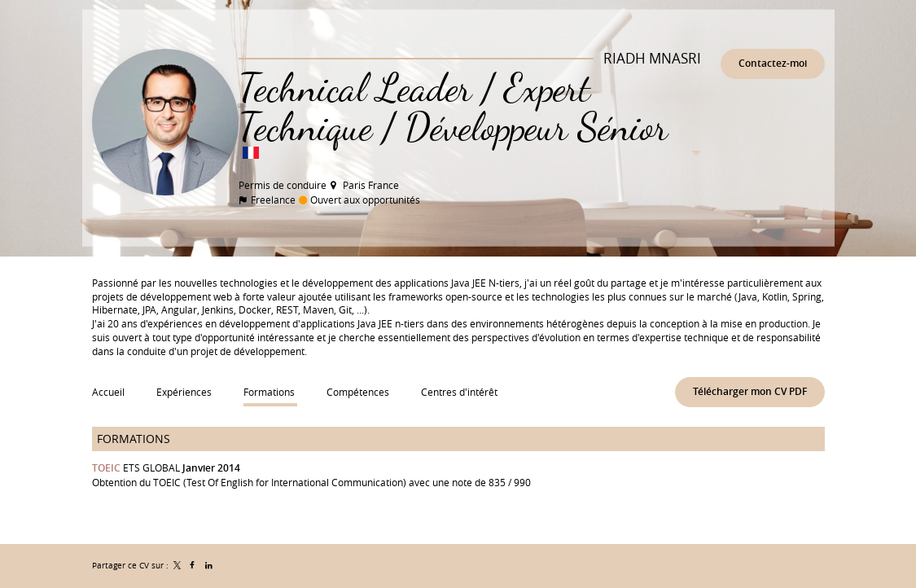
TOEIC (106, 468)
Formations (134, 439)
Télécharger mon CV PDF (750, 391)
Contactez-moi (773, 63)
